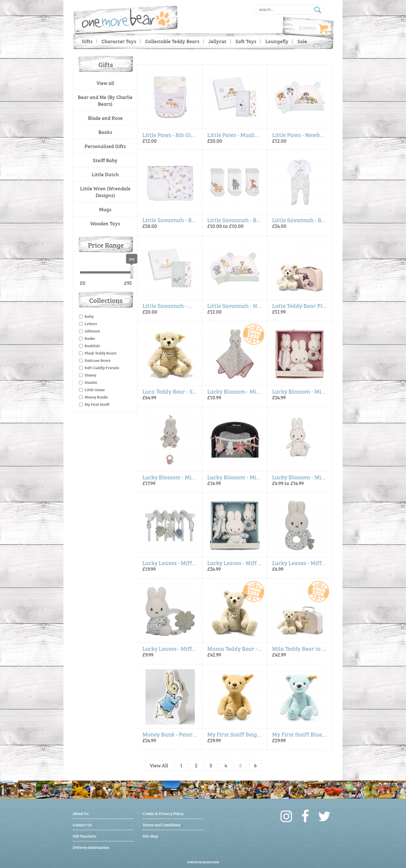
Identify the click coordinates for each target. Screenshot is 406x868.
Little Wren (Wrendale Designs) (105, 192)
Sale (302, 41)
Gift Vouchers (84, 836)
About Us (81, 813)
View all (105, 83)
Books (105, 132)
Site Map (150, 836)
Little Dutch (105, 174)
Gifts (87, 41)
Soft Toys (246, 41)
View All (159, 765)
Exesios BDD (211, 862)
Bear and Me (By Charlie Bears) (105, 100)
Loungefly (277, 41)
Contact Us (82, 824)
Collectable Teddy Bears (172, 41)
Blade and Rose (105, 118)
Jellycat (217, 41)
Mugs (105, 209)
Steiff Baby (105, 160)
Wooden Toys (105, 223)
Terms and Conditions (162, 824)
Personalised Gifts (105, 146)
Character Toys (119, 41)
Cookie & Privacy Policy (163, 813)
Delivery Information (91, 847)
